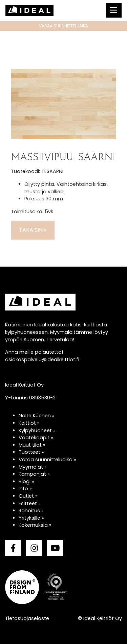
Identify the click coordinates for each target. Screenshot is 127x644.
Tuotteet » (31, 452)
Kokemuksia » (35, 525)
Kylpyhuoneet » (37, 430)
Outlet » (28, 496)
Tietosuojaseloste (27, 618)
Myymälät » (33, 467)
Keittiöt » (29, 423)
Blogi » (26, 481)
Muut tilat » (32, 445)
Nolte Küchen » (37, 416)
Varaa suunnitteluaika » (47, 460)
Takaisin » (33, 230)
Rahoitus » (31, 511)
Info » (25, 489)
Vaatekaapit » (36, 438)
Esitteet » (30, 503)
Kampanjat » (34, 474)
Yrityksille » (31, 518)
